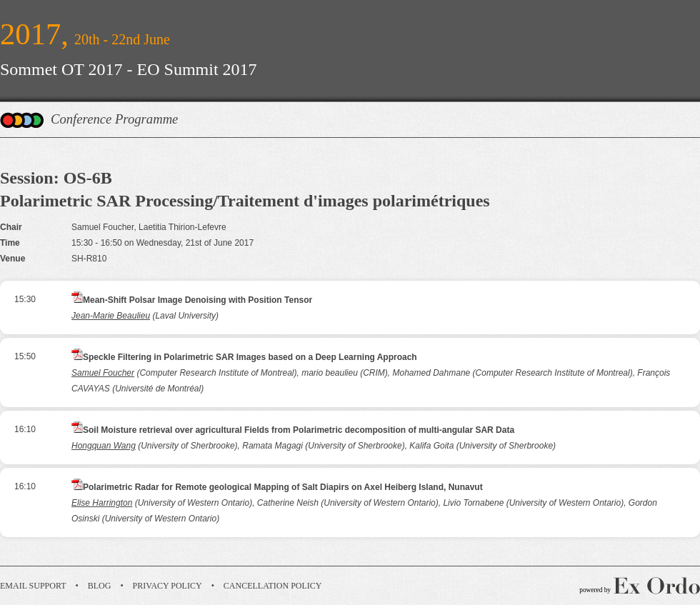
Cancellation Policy (273, 586)
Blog (100, 586)
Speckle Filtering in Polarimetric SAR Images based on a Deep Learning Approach (250, 357)
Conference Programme (114, 119)
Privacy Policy (167, 586)
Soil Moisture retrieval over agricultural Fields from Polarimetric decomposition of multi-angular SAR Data (299, 430)
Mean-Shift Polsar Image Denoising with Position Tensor (197, 300)
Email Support (33, 586)
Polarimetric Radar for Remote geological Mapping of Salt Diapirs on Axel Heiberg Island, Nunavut (283, 487)
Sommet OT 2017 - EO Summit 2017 (129, 69)
